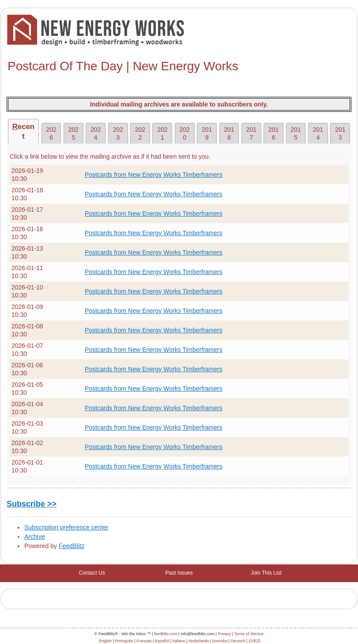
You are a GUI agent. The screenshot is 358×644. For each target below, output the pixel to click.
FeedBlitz (72, 546)
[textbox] (179, 66)
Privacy (224, 634)
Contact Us (92, 573)
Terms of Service (249, 634)
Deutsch (238, 641)
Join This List (266, 573)
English (106, 641)
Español (162, 641)
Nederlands (199, 641)
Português (124, 641)
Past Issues (179, 573)
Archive (35, 537)
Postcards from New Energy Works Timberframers (154, 175)
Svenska (220, 641)
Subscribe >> (32, 504)
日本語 (254, 641)
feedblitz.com (166, 634)
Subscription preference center (66, 527)
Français (144, 641)
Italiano (179, 641)
